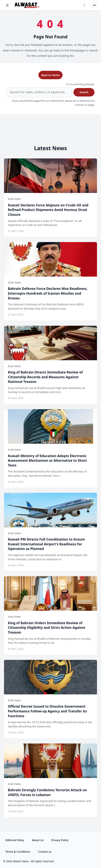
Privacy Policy (60, 840)
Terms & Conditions (18, 852)
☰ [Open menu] (7, 5)
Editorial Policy (15, 840)
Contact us (45, 852)
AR (94, 5)
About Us (38, 840)
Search (84, 92)
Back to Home (50, 75)
